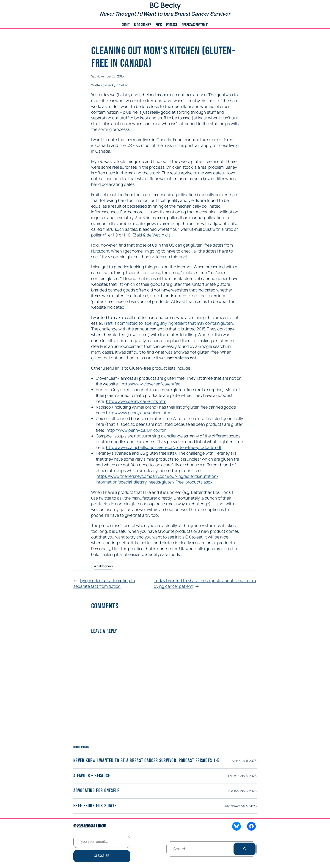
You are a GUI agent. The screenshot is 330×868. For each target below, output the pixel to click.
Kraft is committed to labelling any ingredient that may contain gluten (168, 323)
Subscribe (102, 856)
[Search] (245, 849)
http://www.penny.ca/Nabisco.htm (138, 413)
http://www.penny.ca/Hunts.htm (136, 401)
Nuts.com (100, 251)
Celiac (123, 85)
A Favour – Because (92, 776)
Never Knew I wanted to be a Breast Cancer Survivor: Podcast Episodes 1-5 (147, 761)
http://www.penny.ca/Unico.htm (136, 430)
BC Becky (165, 5)
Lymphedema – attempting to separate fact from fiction (104, 583)
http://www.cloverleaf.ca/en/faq (151, 384)
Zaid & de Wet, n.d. (151, 235)
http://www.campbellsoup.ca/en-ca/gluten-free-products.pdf (164, 447)
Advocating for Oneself (96, 791)
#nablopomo (103, 566)
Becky (111, 85)
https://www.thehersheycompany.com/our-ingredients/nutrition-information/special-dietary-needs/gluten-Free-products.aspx (157, 479)
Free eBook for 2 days (95, 806)
